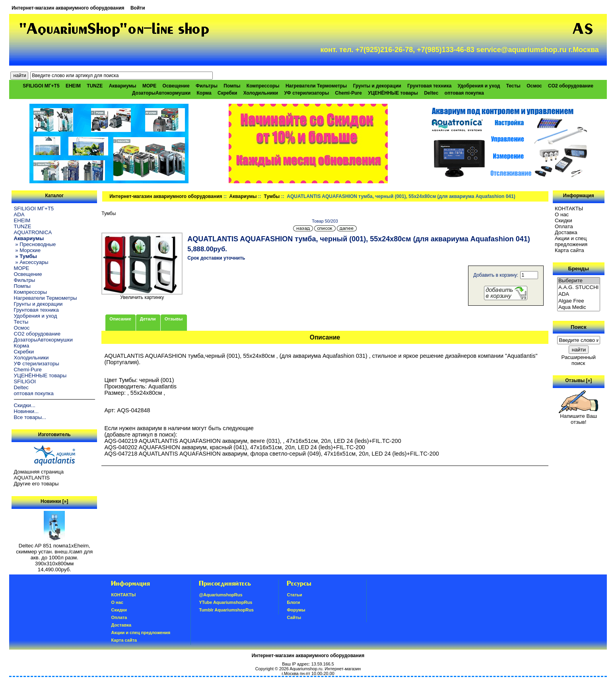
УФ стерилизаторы (307, 93)
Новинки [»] (54, 501)
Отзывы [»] (578, 380)
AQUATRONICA (33, 232)
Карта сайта (569, 250)
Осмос (534, 86)
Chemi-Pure (349, 93)
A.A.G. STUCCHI (579, 288)
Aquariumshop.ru (306, 669)
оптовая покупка (464, 93)
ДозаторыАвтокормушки (161, 93)
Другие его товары (36, 484)
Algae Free (579, 301)
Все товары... (30, 417)
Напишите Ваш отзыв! (578, 417)
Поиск (579, 327)
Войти (138, 8)
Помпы (232, 86)
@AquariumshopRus (221, 595)
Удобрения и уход (479, 86)
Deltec (431, 93)
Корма (204, 93)
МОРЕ (149, 86)
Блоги (293, 602)
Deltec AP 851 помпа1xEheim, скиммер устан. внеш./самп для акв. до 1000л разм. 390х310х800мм (54, 552)
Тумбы (272, 196)
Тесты (513, 86)
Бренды (579, 269)
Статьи (294, 595)
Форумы (296, 610)
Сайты (294, 617)
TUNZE (95, 86)
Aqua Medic (579, 308)
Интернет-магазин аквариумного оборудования (68, 8)
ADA (19, 214)
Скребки (227, 93)
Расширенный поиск (579, 360)
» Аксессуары (31, 262)
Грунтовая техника (429, 86)
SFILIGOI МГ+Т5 (41, 86)
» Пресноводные (35, 244)
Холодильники (261, 93)
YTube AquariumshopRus (225, 602)
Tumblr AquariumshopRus (226, 610)
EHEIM (73, 86)
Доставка (566, 232)
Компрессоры (263, 86)
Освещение (176, 86)
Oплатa (564, 226)
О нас (562, 214)
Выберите (579, 281)
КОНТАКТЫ (569, 209)
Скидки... (25, 405)
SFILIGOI (25, 381)
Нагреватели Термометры (316, 86)
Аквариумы (243, 196)
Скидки (564, 220)
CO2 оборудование (571, 86)
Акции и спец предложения (571, 241)
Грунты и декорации (377, 86)
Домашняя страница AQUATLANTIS (39, 475)
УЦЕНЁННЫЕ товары (393, 93)
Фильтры (207, 86)
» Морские (27, 250)
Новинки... (26, 411)
